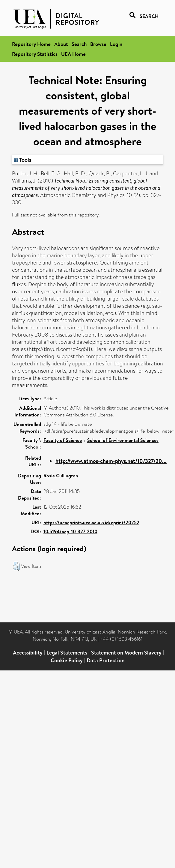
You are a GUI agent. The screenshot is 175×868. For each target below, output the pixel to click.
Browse (98, 44)
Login (116, 44)
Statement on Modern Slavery (126, 653)
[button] (16, 566)
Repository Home (31, 44)
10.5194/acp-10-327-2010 (70, 531)
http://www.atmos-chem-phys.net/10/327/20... (111, 461)
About (61, 44)
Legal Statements (67, 653)
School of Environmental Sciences (123, 440)
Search (79, 44)
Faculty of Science (63, 440)
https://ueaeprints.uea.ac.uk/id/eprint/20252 (91, 522)
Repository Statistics (35, 54)
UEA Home (73, 54)
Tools (23, 160)
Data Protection (106, 660)
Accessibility (28, 653)
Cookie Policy (67, 660)
